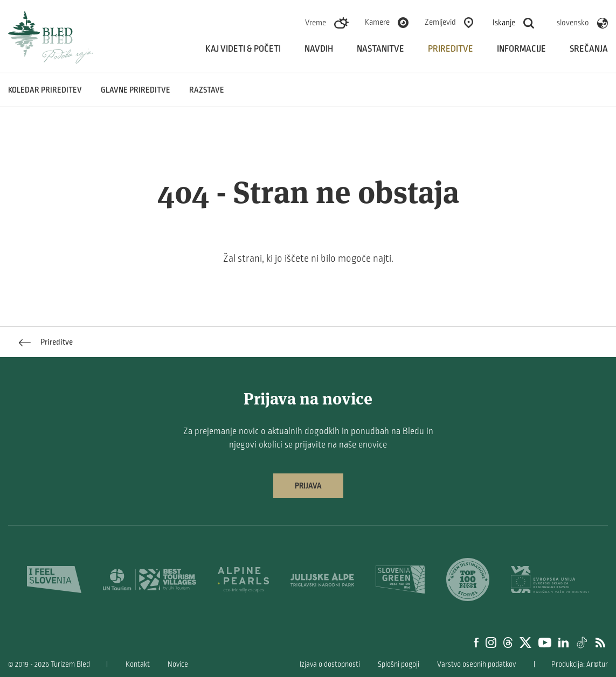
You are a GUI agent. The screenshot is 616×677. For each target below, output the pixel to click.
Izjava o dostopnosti (330, 664)
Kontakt (138, 664)
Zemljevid (440, 22)
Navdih (319, 49)
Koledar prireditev (45, 90)
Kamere (377, 22)
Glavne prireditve (136, 90)
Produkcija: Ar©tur (580, 664)
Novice (178, 664)
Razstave (207, 90)
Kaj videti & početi (243, 49)
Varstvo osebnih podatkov (476, 664)
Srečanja (589, 49)
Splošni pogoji (399, 664)
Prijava (308, 486)
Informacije (521, 49)
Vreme (316, 23)
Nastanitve (380, 49)
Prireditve (451, 49)
